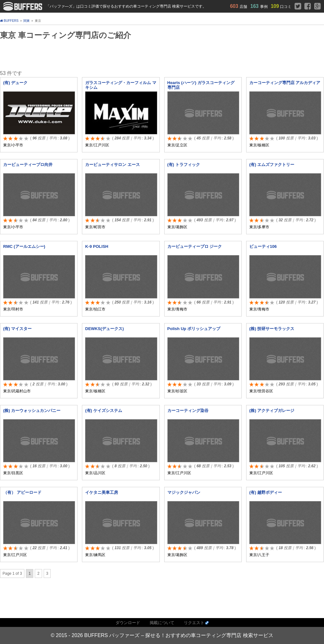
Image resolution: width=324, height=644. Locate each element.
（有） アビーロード (22, 492)
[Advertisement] (93, 55)
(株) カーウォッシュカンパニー (32, 411)
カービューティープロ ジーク (195, 246)
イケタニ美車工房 (102, 492)
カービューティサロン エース (112, 165)
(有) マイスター (17, 329)
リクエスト (194, 623)
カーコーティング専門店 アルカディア (285, 83)
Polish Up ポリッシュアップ (194, 329)
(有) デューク (15, 83)
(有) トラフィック (184, 165)
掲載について (162, 623)
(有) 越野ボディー (266, 492)
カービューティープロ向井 (28, 165)
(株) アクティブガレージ (272, 411)
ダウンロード (128, 623)
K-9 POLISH (97, 246)
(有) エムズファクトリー (272, 165)
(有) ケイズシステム (103, 411)
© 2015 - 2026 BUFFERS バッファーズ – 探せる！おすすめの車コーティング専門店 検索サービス (162, 635)
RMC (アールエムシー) (24, 246)
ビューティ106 (263, 246)
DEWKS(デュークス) (104, 329)
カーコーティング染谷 (188, 411)
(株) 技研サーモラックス (272, 329)
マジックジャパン (184, 492)
